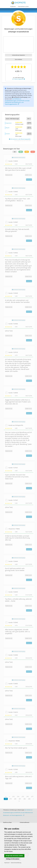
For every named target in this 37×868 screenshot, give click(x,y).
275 (23, 797)
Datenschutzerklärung (16, 863)
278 (6, 799)
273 (13, 797)
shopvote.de (9, 123)
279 (10, 799)
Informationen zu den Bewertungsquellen (20, 139)
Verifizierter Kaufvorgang (18, 157)
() (28, 175)
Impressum (7, 863)
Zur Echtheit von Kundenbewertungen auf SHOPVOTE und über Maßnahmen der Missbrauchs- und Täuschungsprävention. (17, 102)
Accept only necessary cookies (14, 856)
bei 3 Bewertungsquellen (18, 79)
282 (25, 799)
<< (6, 797)
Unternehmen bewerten (18, 55)
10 (27, 152)
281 (20, 799)
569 (15, 152)
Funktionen (13, 6)
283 (29, 799)
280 (15, 799)
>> (19, 801)
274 (18, 797)
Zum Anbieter (18, 59)
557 (21, 152)
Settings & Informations (13, 859)
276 (28, 797)
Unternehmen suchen (23, 6)
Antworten (29, 180)
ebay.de (7, 128)
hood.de (8, 134)
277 (32, 797)
